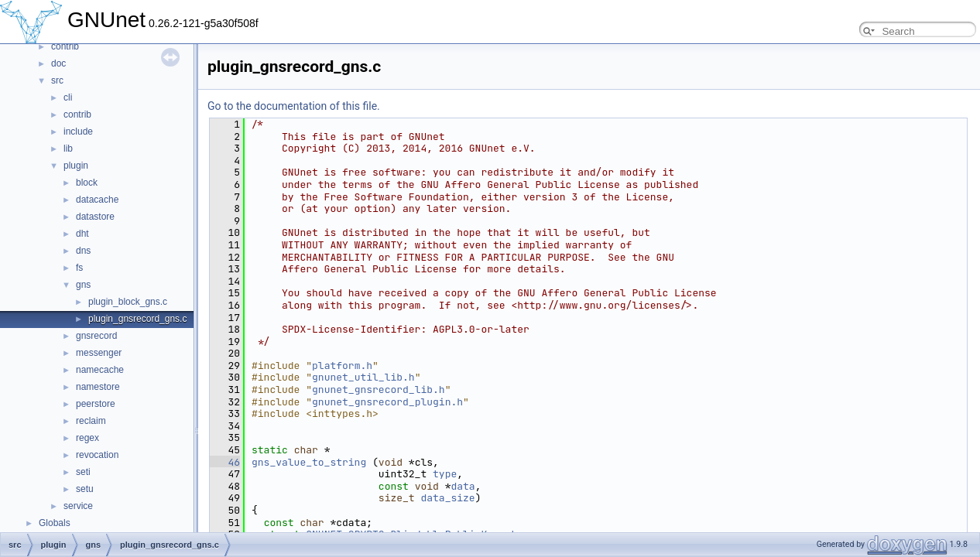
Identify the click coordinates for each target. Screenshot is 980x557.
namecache (100, 370)
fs (79, 268)
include (78, 132)
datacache (97, 200)
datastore (95, 217)
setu (85, 489)
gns (83, 285)
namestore (98, 387)
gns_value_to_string (309, 462)
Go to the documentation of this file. (294, 106)
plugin (76, 166)
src (57, 80)
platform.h (342, 366)
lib (68, 149)
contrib (65, 46)
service (78, 506)
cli (68, 97)
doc (58, 63)
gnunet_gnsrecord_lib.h (379, 390)
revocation (97, 455)
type (445, 474)
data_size (447, 498)
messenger (99, 353)
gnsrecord (96, 336)
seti (83, 472)
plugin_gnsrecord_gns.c (137, 319)
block (87, 183)
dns (83, 251)
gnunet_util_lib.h (363, 377)
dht (82, 234)
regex (87, 438)
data (463, 486)
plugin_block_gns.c (128, 302)
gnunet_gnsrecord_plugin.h (387, 402)
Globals (55, 523)
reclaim (91, 421)
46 (225, 462)
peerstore (96, 404)
